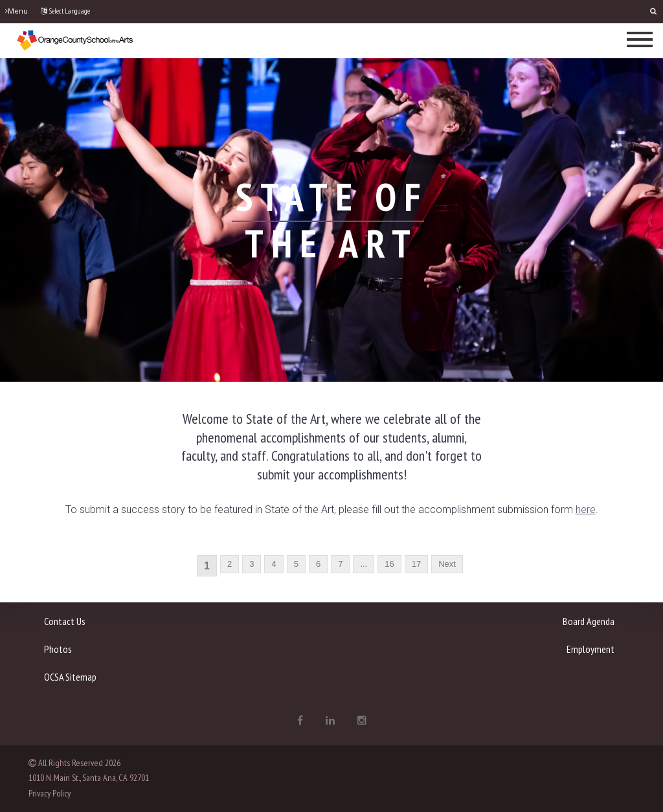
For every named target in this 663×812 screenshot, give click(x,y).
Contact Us (65, 621)
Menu (17, 11)
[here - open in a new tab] (586, 510)
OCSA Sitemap (70, 677)
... (364, 564)
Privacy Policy (50, 793)
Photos (58, 649)
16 (389, 564)
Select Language (65, 11)
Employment (590, 649)
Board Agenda (589, 621)
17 (416, 564)
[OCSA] (75, 40)
